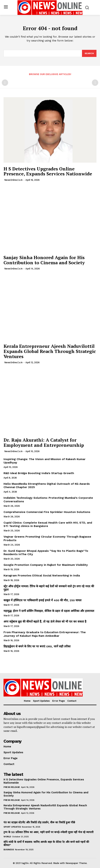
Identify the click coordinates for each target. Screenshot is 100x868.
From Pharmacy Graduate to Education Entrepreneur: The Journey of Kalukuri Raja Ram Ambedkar (45, 634)
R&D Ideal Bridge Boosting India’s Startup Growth (39, 473)
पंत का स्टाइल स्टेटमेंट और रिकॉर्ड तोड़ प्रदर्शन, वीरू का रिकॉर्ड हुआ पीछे (39, 822)
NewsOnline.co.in (13, 180)
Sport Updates (12, 827)
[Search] (89, 53)
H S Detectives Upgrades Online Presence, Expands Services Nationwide (48, 171)
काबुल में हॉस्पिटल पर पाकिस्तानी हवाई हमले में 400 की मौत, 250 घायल (42, 600)
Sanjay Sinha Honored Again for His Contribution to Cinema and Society (44, 260)
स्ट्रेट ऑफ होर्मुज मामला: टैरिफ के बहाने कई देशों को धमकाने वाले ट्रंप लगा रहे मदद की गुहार (49, 588)
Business (9, 850)
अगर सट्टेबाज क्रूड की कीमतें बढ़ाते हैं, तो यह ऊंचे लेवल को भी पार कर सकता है (45, 622)
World (7, 837)
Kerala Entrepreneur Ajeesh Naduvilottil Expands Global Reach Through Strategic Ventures (50, 351)
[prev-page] (5, 83)
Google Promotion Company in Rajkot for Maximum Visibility (46, 565)
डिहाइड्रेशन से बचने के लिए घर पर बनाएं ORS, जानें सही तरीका (37, 646)
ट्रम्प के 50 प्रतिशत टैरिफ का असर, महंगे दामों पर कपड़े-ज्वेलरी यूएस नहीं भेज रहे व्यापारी (48, 832)
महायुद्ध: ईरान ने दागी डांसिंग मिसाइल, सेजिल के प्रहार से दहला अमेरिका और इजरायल (49, 611)
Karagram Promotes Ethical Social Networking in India (42, 575)
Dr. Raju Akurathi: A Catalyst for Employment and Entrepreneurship (44, 442)
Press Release (12, 787)
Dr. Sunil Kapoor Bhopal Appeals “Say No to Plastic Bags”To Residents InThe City (46, 552)
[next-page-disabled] (95, 83)
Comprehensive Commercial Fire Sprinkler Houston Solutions (47, 512)
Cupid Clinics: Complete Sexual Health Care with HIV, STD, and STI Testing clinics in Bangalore (48, 524)
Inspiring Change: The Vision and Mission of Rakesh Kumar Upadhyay (45, 461)
